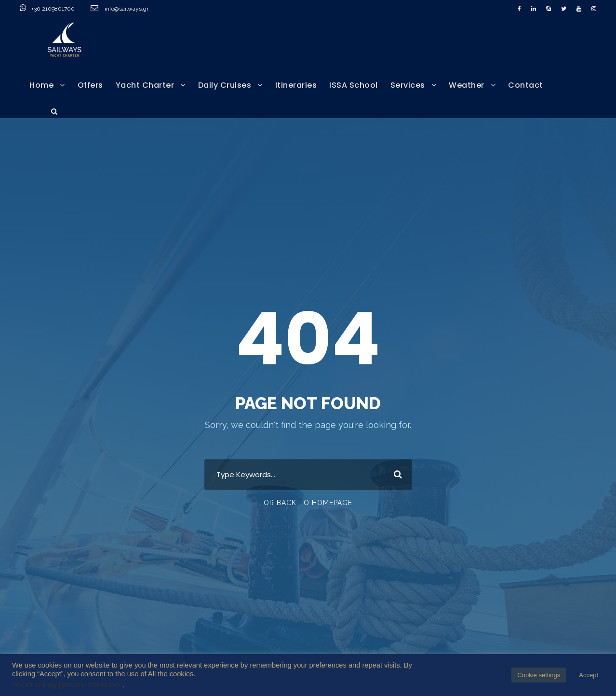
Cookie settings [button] (539, 675)
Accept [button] (589, 675)
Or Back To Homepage (308, 503)
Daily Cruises (225, 85)
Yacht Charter (145, 85)
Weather (467, 85)
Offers (90, 85)
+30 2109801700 (65, 9)
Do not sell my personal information (67, 685)
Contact (526, 85)
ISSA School (354, 85)
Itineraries (296, 85)
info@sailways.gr (133, 9)
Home (41, 85)
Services (408, 85)
